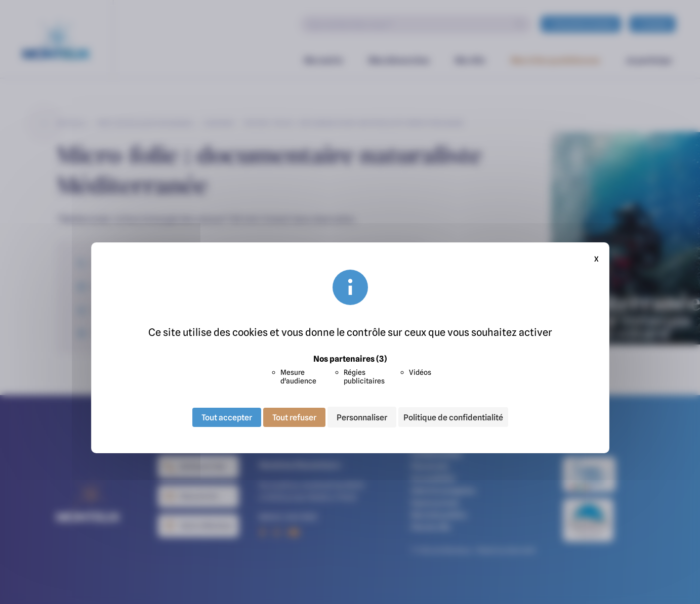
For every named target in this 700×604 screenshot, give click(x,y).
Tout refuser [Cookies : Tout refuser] (294, 417)
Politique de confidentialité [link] (453, 417)
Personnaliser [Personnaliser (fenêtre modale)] (362, 417)
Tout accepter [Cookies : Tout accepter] (227, 417)
